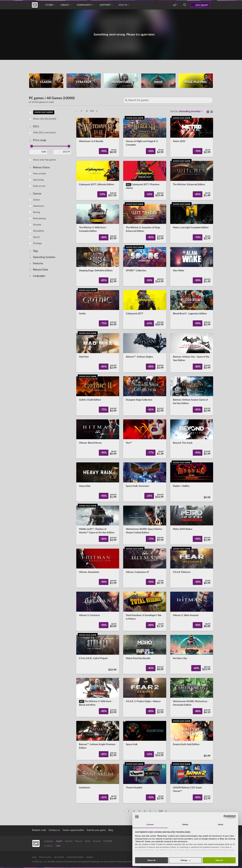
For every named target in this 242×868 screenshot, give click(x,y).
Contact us (54, 830)
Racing (37, 212)
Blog (111, 830)
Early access (39, 186)
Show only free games (45, 160)
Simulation (39, 231)
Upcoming (38, 180)
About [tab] (221, 824)
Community (85, 5)
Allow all (219, 860)
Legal (34, 857)
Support (106, 5)
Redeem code (39, 830)
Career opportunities (73, 830)
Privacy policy (45, 857)
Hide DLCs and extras (44, 133)
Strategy (37, 243)
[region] (51, 460)
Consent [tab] (150, 824)
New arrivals (39, 174)
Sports (36, 237)
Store (50, 5)
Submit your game (96, 830)
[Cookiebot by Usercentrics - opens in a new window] (225, 817)
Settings (185, 860)
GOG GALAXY (202, 5)
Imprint (90, 857)
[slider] (32, 146)
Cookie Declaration (75, 857)
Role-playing (39, 219)
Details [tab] (185, 824)
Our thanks (59, 857)
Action (37, 200)
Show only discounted (45, 119)
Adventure (38, 206)
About (66, 5)
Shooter (37, 225)
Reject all (151, 860)
